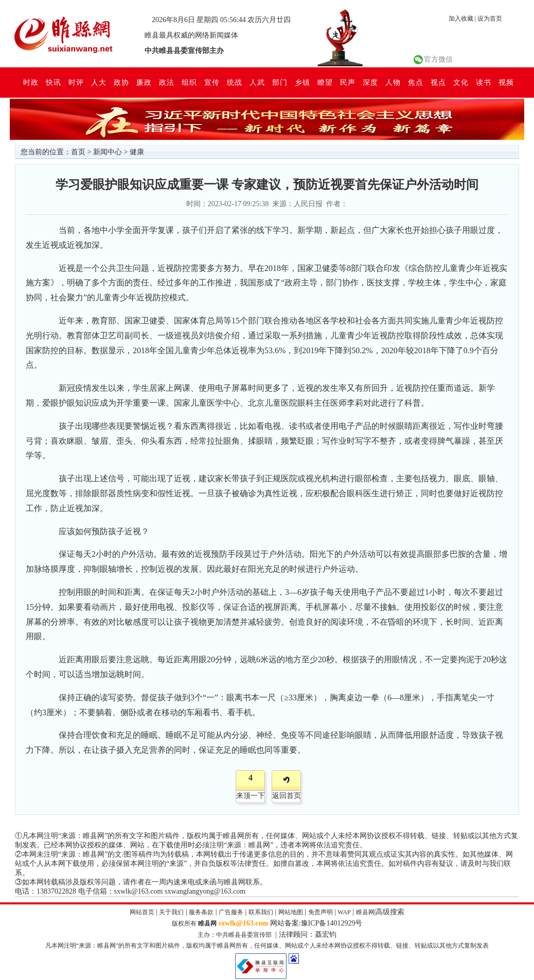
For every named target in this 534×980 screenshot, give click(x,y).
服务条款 (201, 912)
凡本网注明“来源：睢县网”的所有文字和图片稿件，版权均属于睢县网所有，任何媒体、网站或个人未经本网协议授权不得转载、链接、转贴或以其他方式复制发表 (267, 946)
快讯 (54, 82)
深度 (370, 82)
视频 (506, 82)
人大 (99, 82)
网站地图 (291, 912)
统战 (235, 82)
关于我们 (171, 912)
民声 (348, 82)
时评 (76, 82)
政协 (121, 82)
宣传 (212, 82)
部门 (280, 82)
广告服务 (231, 912)
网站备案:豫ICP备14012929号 (316, 923)
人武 (257, 82)
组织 (189, 82)
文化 (461, 82)
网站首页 (142, 912)
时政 (31, 82)
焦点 (416, 82)
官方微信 (438, 59)
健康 (137, 152)
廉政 (144, 82)
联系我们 (261, 912)
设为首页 (490, 19)
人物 (393, 82)
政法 (167, 82)
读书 (484, 82)
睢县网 (365, 912)
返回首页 (287, 796)
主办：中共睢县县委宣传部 (235, 935)
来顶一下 (251, 796)
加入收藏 (461, 19)
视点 (438, 82)
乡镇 (302, 82)
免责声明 (321, 912)
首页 (78, 152)
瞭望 (325, 82)
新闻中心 (108, 152)
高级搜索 (390, 912)
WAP (344, 912)
